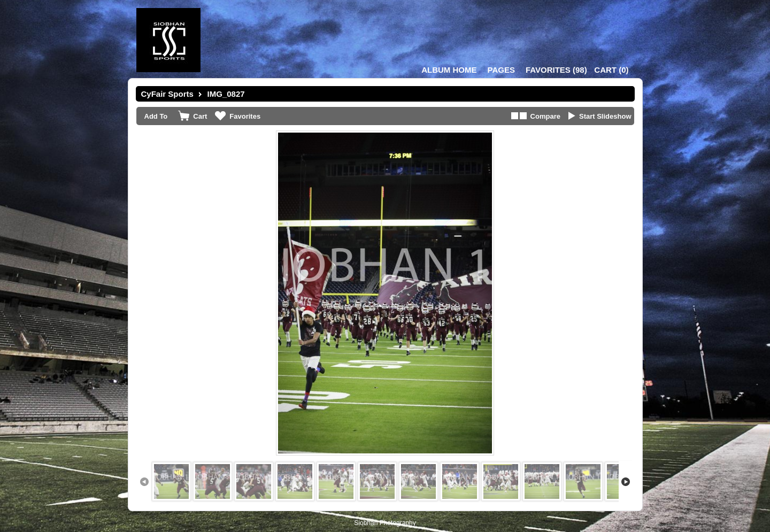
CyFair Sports (167, 94)
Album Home (449, 70)
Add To (156, 116)
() (556, 70)
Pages (501, 70)
